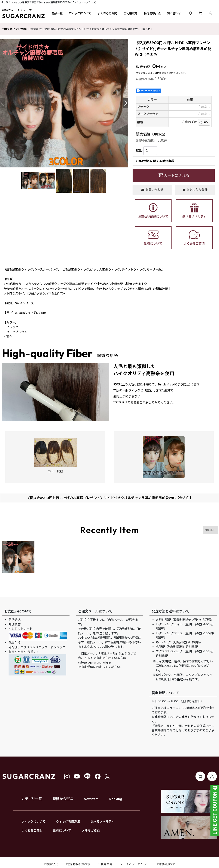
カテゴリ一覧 (32, 799)
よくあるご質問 (32, 830)
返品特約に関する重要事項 (155, 161)
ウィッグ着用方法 (68, 821)
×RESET (210, 530)
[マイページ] (210, 13)
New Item (91, 799)
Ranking (116, 799)
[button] (57, 13)
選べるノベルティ (103, 821)
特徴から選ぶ (63, 799)
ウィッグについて (33, 821)
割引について (62, 830)
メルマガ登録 (91, 830)
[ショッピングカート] (201, 13)
